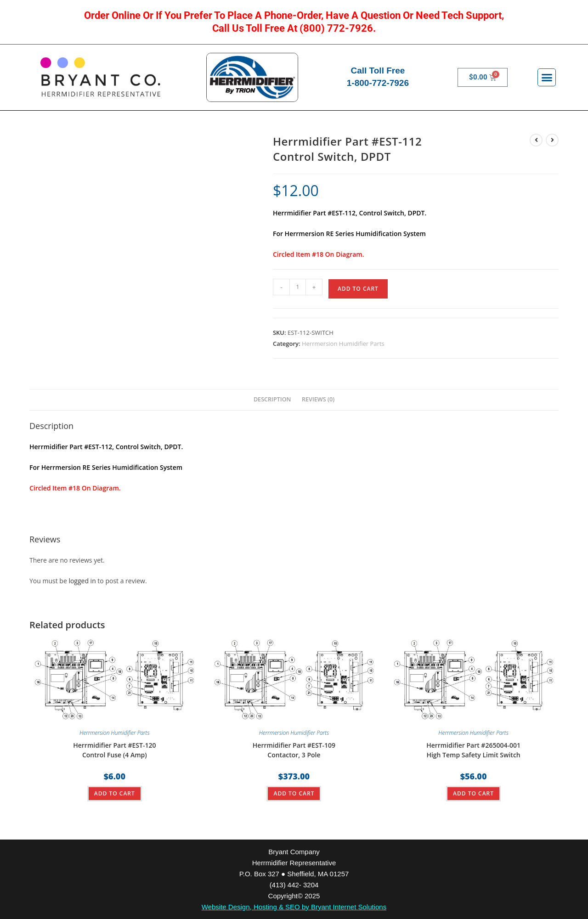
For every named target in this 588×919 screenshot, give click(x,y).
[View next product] (552, 140)
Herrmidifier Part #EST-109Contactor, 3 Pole (294, 750)
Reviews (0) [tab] (318, 399)
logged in (82, 581)
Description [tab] (272, 399)
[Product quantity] (298, 287)
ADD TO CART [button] (115, 793)
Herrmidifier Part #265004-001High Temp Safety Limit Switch (473, 750)
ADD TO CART (358, 289)
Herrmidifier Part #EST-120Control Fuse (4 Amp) (114, 750)
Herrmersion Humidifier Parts (343, 344)
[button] (547, 78)
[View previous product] (536, 140)
